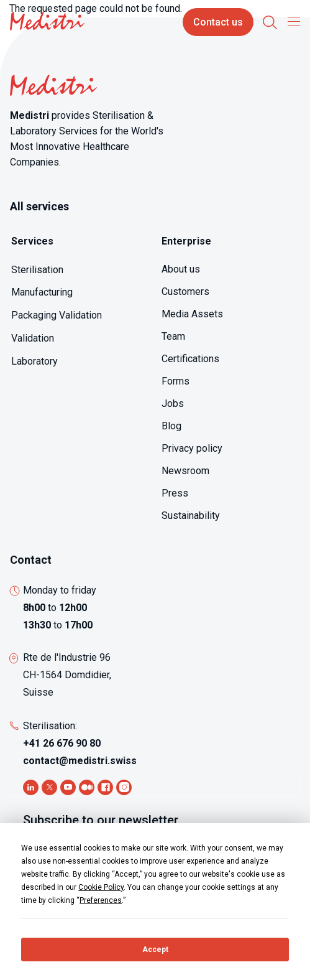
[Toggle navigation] (291, 21)
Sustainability (191, 516)
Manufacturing (42, 292)
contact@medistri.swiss (80, 761)
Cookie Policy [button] (101, 887)
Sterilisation (37, 270)
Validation (33, 338)
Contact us (218, 22)
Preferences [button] (101, 900)
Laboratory (34, 361)
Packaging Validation (57, 315)
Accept (155, 950)
